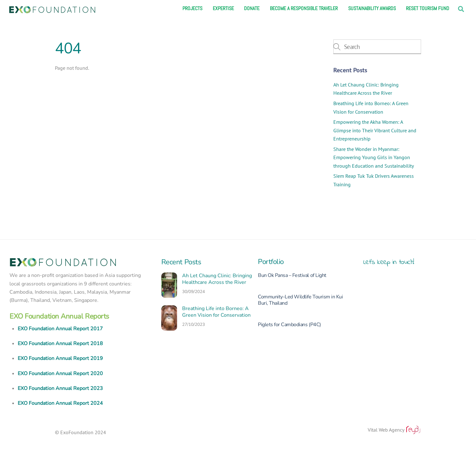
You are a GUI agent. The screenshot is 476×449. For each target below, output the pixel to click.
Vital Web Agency (394, 430)
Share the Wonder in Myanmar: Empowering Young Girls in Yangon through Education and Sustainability (374, 157)
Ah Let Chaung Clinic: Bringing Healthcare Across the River (217, 279)
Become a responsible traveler (304, 9)
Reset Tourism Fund (428, 9)
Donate (252, 9)
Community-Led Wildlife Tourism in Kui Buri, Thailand (300, 300)
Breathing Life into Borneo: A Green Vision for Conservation (216, 312)
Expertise (223, 9)
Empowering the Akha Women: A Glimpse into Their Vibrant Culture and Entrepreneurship (375, 130)
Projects (192, 9)
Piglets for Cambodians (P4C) (289, 325)
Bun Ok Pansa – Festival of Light (292, 275)
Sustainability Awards (372, 9)
